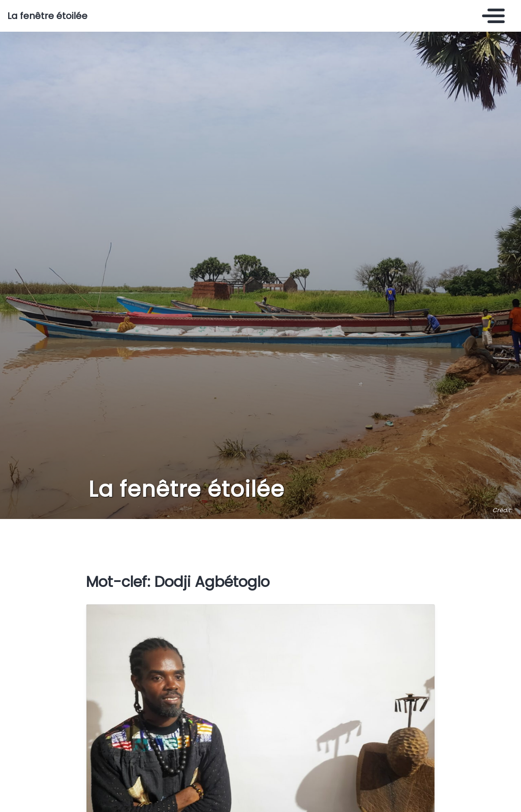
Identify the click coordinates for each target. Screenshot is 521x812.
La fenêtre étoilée (47, 16)
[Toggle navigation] (491, 16)
